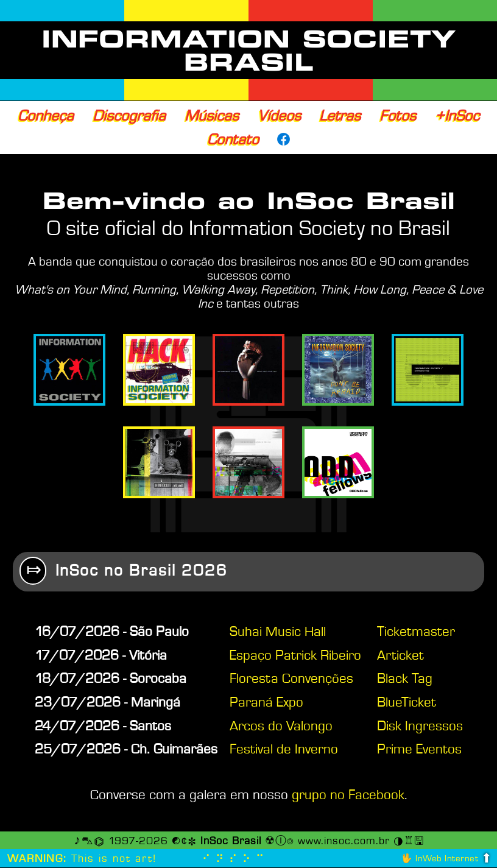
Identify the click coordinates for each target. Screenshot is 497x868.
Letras (340, 116)
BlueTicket (407, 703)
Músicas (212, 116)
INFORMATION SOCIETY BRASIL (249, 51)
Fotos (398, 116)
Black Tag (405, 679)
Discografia (129, 116)
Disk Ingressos (420, 727)
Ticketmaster (416, 632)
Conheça (46, 116)
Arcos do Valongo (281, 727)
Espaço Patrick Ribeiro (295, 656)
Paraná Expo (266, 703)
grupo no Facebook (348, 796)
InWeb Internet (447, 859)
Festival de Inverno (284, 750)
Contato (233, 139)
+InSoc (457, 116)
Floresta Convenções (291, 679)
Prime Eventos (419, 750)
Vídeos (279, 116)
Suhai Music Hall (278, 632)
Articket (400, 656)
